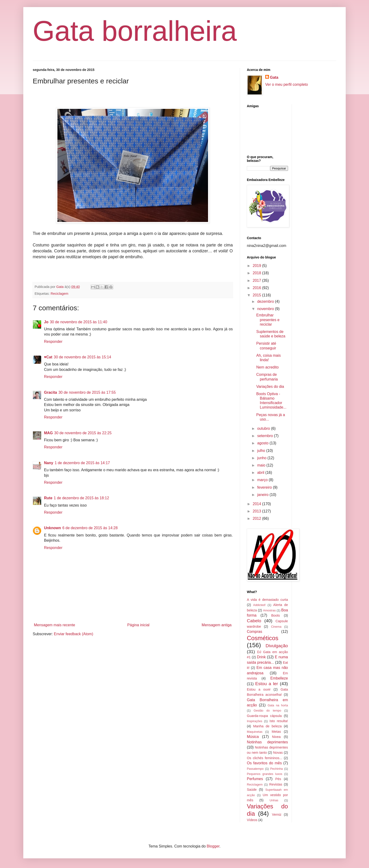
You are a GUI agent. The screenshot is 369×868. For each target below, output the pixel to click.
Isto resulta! (279, 721)
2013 (257, 511)
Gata (274, 77)
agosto (263, 443)
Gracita (50, 392)
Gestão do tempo (267, 710)
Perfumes (255, 779)
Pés (278, 779)
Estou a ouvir (259, 689)
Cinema (276, 627)
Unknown (52, 528)
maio (262, 465)
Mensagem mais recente (54, 625)
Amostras (269, 610)
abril (261, 473)
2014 (257, 504)
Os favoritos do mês (264, 763)
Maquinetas (255, 732)
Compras (255, 632)
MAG (48, 433)
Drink (261, 657)
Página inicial (138, 625)
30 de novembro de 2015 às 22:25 (83, 433)
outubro (264, 428)
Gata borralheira (135, 31)
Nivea (276, 737)
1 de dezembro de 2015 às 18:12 (82, 498)
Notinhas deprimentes (267, 742)
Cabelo (254, 621)
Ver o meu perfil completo (287, 84)
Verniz (277, 815)
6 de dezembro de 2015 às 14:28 (90, 528)
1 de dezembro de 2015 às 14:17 (82, 463)
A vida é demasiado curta (267, 600)
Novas (278, 753)
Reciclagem (59, 294)
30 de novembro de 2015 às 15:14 (82, 357)
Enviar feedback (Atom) (74, 634)
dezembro (266, 301)
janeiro (263, 495)
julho (262, 451)
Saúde (252, 790)
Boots (275, 615)
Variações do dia (270, 387)
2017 (257, 280)
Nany (49, 463)
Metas (276, 732)
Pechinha (276, 769)
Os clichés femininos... (265, 758)
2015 (257, 295)
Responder (53, 342)
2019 (257, 266)
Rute (48, 498)
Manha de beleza (267, 726)
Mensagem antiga (217, 625)
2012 (257, 518)
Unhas (274, 800)
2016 (257, 288)
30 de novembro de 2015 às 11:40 (79, 322)
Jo (46, 322)
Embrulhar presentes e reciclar (268, 320)
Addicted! (259, 605)
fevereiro (265, 487)
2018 (257, 273)
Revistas (276, 784)
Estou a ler (267, 684)
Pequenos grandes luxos (265, 774)
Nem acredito (267, 367)
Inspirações (255, 721)
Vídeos (252, 820)
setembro (266, 436)
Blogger (213, 846)
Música (253, 737)
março (263, 480)
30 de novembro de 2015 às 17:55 (87, 392)
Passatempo (255, 769)
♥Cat (48, 357)
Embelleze (279, 678)
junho (262, 458)
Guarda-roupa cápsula (264, 716)
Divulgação (277, 646)
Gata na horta (278, 705)
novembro (266, 309)
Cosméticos (263, 638)
